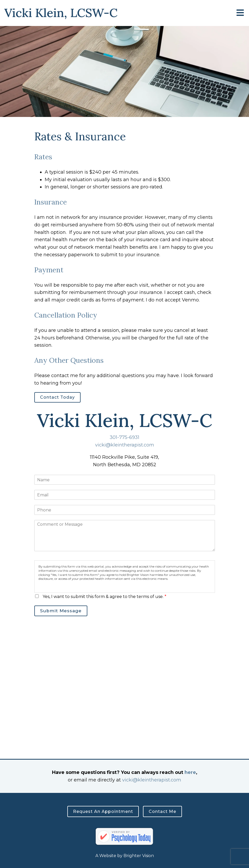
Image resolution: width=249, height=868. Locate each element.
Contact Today (57, 397)
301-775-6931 (124, 437)
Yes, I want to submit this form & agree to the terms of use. (104, 597)
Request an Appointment (103, 811)
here (190, 772)
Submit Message (61, 611)
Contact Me (162, 811)
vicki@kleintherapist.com (125, 445)
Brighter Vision (139, 856)
